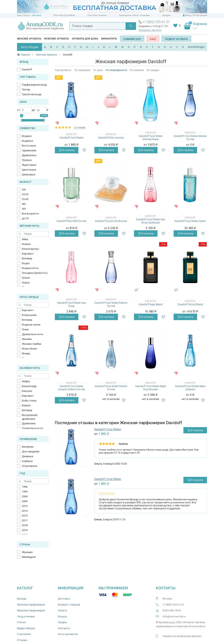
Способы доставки (64, 15)
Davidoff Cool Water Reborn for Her (111, 304)
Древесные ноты (33, 334)
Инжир (26, 353)
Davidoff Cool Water (72, 138)
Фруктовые (29, 165)
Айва (25, 239)
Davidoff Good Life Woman (111, 221)
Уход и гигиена (26, 616)
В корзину (67, 150)
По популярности (116, 70)
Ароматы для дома (85, 39)
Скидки (166, 15)
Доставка (64, 599)
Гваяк (25, 329)
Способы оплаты (97, 15)
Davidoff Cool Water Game (190, 221)
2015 (25, 516)
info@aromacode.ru (174, 616)
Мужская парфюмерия (31, 610)
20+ (24, 190)
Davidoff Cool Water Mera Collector (190, 388)
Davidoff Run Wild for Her (72, 221)
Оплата (62, 610)
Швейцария (29, 557)
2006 (25, 501)
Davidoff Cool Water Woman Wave (151, 138)
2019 (25, 530)
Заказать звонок (150, 30)
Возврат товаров (69, 605)
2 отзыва (80, 127)
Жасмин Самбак (32, 344)
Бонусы (62, 616)
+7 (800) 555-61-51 (156, 22)
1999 (25, 492)
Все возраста (30, 214)
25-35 (25, 194)
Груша (26, 283)
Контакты (64, 628)
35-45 (25, 199)
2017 (25, 520)
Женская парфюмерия (31, 605)
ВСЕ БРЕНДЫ (196, 47)
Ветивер (27, 258)
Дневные (28, 456)
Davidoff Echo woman (111, 138)
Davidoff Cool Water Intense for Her (190, 138)
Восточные (29, 146)
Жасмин (27, 339)
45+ (24, 209)
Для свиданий (31, 451)
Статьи (21, 622)
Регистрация (200, 15)
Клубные (27, 461)
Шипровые (29, 174)
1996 (25, 487)
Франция (27, 552)
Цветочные (29, 170)
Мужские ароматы (57, 39)
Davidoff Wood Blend (190, 304)
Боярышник (29, 315)
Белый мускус (30, 249)
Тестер (26, 89)
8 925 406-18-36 (172, 610)
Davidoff (27, 69)
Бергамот (28, 254)
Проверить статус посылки (134, 15)
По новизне (137, 70)
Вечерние (28, 447)
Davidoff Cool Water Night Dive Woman (151, 388)
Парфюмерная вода (34, 85)
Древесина (29, 423)
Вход (188, 15)
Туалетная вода (32, 94)
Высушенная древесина (30, 417)
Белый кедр (29, 386)
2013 (25, 506)
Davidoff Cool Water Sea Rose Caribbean (151, 221)
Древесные (29, 155)
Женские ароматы (29, 39)
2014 (25, 511)
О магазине (24, 634)
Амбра (26, 381)
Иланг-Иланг (30, 349)
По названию (82, 70)
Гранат (26, 278)
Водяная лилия (31, 325)
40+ (24, 204)
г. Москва (36, 15)
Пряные (27, 160)
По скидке (153, 70)
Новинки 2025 (132, 39)
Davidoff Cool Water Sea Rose (71, 304)
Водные (27, 136)
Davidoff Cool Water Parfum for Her (111, 388)
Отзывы (22, 640)
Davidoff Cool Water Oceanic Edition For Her (71, 388)
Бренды (22, 599)
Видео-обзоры (26, 628)
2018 (25, 525)
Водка (26, 263)
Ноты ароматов (68, 634)
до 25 (25, 218)
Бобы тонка (29, 401)
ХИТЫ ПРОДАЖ (30, 47)
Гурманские (29, 150)
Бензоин (27, 391)
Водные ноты (30, 268)
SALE (153, 39)
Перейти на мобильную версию (182, 636)
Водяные (27, 141)
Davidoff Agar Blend (151, 304)
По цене (98, 70)
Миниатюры (109, 39)
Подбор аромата (176, 39)
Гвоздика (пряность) (35, 273)
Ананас (26, 244)
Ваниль (26, 405)
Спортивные (30, 466)
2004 (25, 496)
